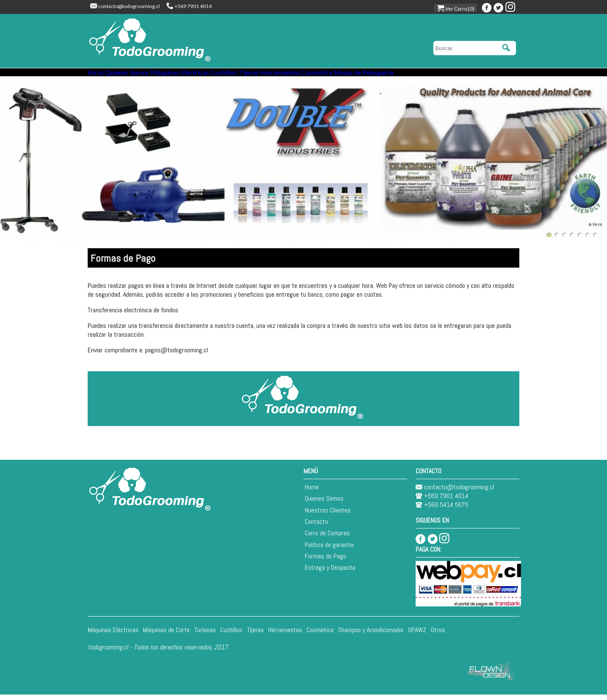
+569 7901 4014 (189, 6)
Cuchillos (266, 75)
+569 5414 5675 (442, 510)
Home (312, 492)
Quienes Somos (145, 75)
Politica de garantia (329, 550)
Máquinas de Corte (166, 635)
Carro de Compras (327, 538)
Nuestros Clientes (328, 515)
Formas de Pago (325, 562)
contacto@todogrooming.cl (125, 6)
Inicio (102, 75)
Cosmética (395, 75)
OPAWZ (417, 635)
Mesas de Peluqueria (454, 75)
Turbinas (205, 635)
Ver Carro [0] (456, 9)
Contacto (316, 527)
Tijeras (303, 75)
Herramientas (346, 75)
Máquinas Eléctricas (210, 75)
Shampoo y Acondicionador (371, 635)
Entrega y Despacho (330, 573)
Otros (438, 635)
